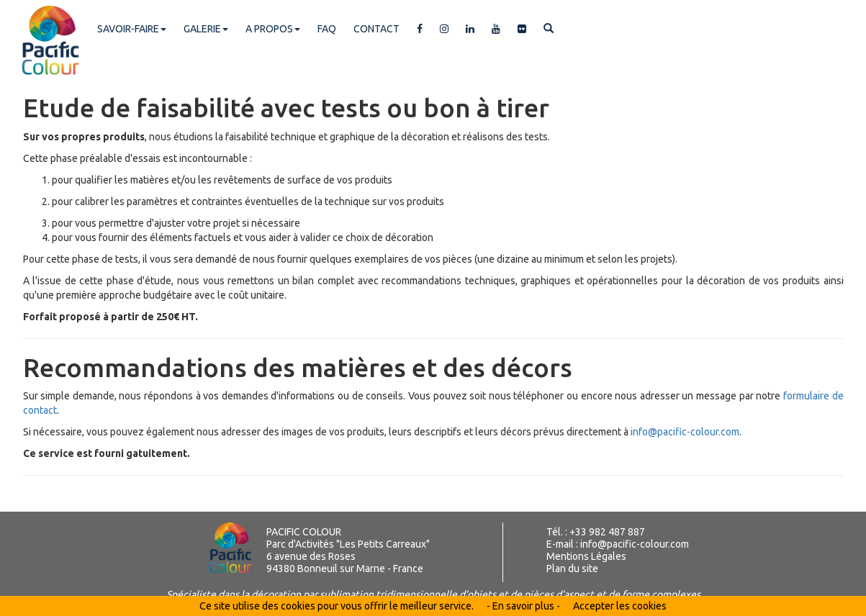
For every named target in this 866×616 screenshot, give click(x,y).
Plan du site (572, 569)
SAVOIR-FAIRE (132, 29)
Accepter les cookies (620, 606)
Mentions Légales (586, 556)
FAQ (327, 29)
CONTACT (376, 29)
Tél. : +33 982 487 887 (596, 532)
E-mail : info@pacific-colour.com (618, 544)
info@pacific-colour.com (684, 432)
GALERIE (206, 29)
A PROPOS (273, 29)
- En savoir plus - (523, 606)
